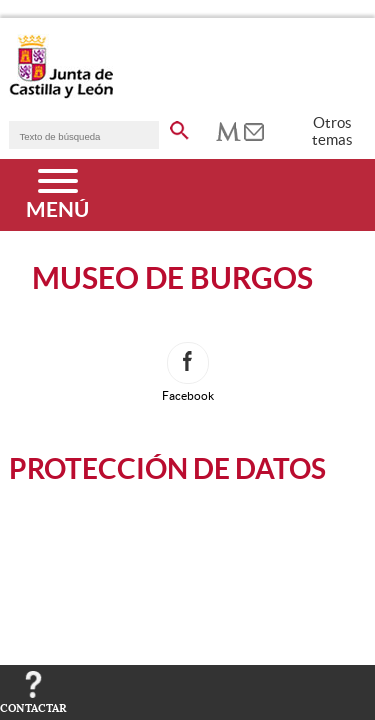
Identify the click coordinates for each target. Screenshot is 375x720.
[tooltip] (228, 130)
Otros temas (332, 131)
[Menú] (57, 195)
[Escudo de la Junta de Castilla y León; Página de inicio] (61, 94)
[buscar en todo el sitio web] (179, 127)
